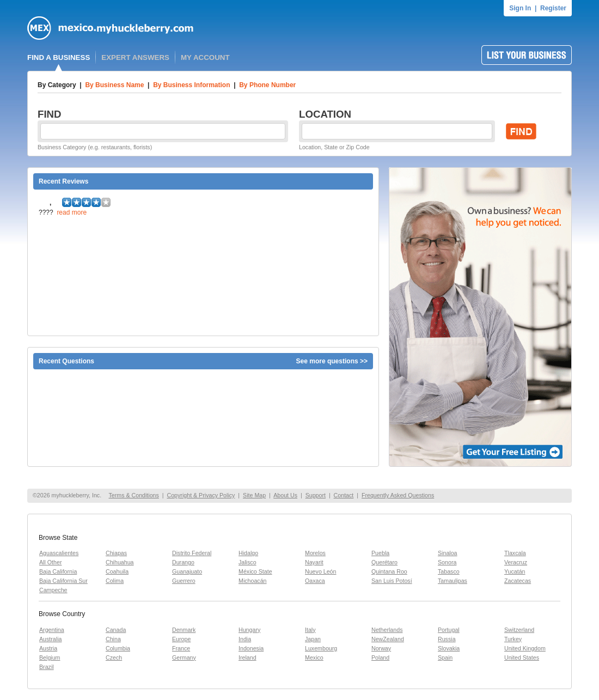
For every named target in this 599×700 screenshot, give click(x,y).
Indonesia (251, 648)
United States (522, 658)
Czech (114, 658)
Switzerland (519, 630)
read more (72, 212)
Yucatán (515, 571)
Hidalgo (248, 553)
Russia (447, 639)
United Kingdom (525, 648)
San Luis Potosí (392, 581)
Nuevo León (320, 571)
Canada (116, 630)
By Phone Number (267, 85)
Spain (445, 658)
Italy (310, 630)
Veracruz (516, 562)
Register (553, 8)
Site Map (254, 495)
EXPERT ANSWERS (135, 57)
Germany (184, 658)
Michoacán (253, 581)
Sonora (447, 562)
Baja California (58, 571)
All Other (50, 562)
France (181, 648)
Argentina (52, 630)
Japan (313, 639)
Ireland (247, 658)
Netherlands (387, 630)
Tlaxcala (515, 553)
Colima (115, 581)
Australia (50, 639)
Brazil (47, 667)
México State (255, 571)
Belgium (50, 658)
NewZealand (388, 639)
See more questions (327, 361)
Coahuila (117, 571)
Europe (181, 639)
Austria (48, 648)
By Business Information (191, 85)
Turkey (513, 639)
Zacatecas (518, 581)
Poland (380, 658)
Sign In (520, 8)
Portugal (449, 630)
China (113, 639)
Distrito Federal (192, 553)
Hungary (249, 630)
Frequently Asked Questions (398, 495)
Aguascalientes (59, 553)
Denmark (184, 630)
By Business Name (114, 85)
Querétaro (384, 562)
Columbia (118, 648)
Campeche (53, 590)
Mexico (314, 658)
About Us (285, 495)
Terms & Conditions (133, 495)
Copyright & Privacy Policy (201, 495)
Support (316, 495)
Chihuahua (120, 562)
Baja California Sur (63, 581)
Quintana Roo (389, 571)
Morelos (315, 553)
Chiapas (116, 553)
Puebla (380, 553)
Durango (183, 562)
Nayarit (314, 562)
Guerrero (184, 581)
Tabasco (449, 571)
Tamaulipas (453, 581)
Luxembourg (321, 648)
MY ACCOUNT (205, 57)
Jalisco (247, 562)
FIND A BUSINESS (59, 57)
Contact (344, 495)
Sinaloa (448, 553)
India (245, 639)
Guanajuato (187, 571)
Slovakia (449, 648)
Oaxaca (315, 581)
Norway (381, 648)
